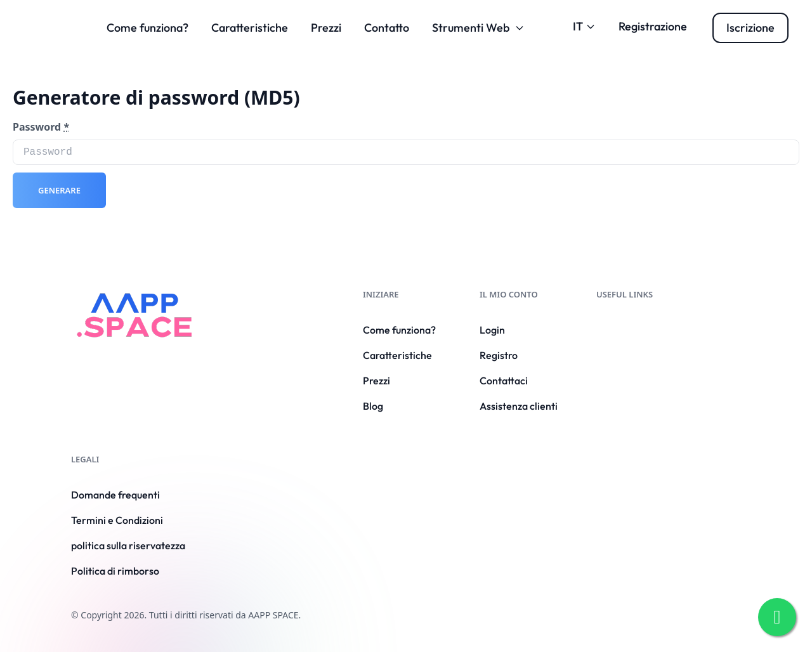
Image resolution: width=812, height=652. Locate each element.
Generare (59, 190)
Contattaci (504, 381)
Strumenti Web (478, 28)
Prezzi (326, 28)
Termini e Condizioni (117, 520)
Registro (499, 355)
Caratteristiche (250, 28)
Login (492, 330)
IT (584, 26)
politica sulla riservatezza (128, 545)
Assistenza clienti (519, 406)
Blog (373, 406)
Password (41, 127)
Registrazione (653, 26)
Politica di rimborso (115, 571)
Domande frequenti (115, 495)
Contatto (387, 28)
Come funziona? (147, 28)
